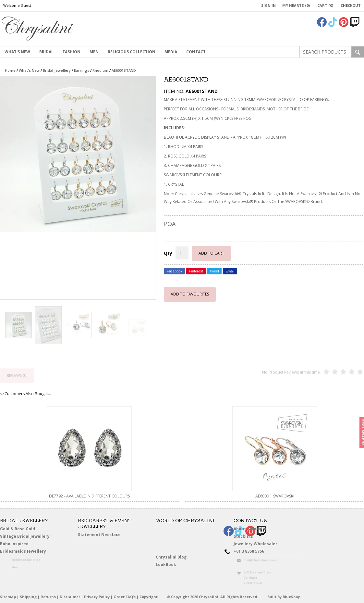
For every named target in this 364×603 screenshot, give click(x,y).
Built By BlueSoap (284, 597)
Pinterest (196, 271)
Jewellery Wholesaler (260, 545)
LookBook (169, 565)
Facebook (175, 271)
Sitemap (8, 597)
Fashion (72, 52)
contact (196, 52)
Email (230, 271)
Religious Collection (132, 52)
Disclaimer (70, 597)
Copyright (149, 597)
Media (171, 52)
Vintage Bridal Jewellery (26, 537)
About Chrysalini (251, 529)
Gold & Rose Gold (18, 529)
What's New (17, 52)
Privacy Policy (97, 597)
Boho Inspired (23, 545)
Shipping (28, 597)
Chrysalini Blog (171, 557)
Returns (48, 597)
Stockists (246, 537)
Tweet (214, 271)
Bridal (46, 52)
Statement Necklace (99, 535)
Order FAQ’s (125, 597)
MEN (94, 52)
